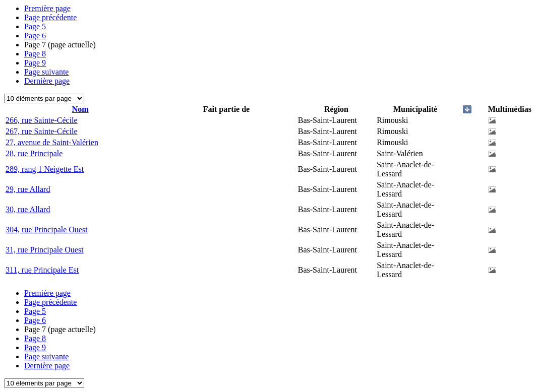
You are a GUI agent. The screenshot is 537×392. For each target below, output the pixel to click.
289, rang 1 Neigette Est (45, 169)
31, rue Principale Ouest (45, 250)
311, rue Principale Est (42, 270)
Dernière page (47, 81)
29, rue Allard (28, 189)
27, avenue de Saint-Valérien (52, 142)
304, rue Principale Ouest (47, 230)
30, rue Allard (28, 209)
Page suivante (46, 72)
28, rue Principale (34, 153)
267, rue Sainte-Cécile (42, 131)
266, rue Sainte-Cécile (42, 120)
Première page (47, 8)
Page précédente (50, 17)
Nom (80, 109)
